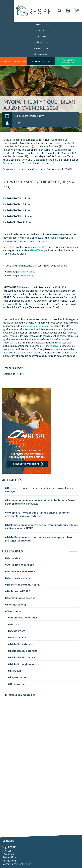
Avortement (18, 631)
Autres (14, 624)
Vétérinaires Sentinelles (17, 864)
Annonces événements (21, 571)
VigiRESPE (9, 847)
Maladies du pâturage (24, 651)
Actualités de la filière (20, 565)
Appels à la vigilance (20, 578)
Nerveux (16, 671)
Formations (41, 48)
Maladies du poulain (23, 657)
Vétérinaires (41, 54)
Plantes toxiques (41, 61)
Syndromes (14, 611)
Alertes (41, 31)
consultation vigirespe (14, 61)
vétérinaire (26, 275)
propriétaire (27, 271)
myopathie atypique (35, 326)
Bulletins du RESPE (19, 591)
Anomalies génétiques (24, 617)
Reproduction (19, 677)
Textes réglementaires (21, 695)
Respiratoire (18, 684)
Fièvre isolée (18, 637)
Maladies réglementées (25, 664)
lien (55, 346)
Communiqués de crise (21, 598)
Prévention (41, 42)
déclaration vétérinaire (68, 61)
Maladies (41, 36)
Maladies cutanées (22, 644)
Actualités (14, 558)
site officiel (37, 250)
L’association (41, 25)
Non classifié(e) (17, 604)
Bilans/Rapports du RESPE (23, 584)
